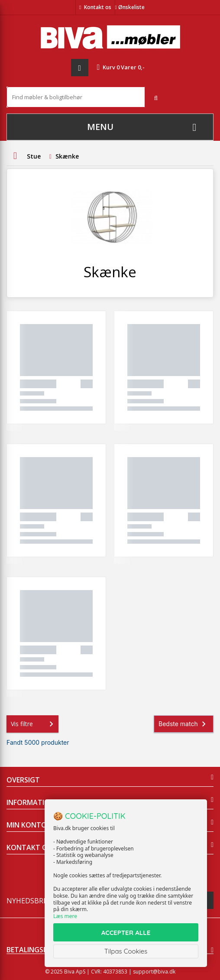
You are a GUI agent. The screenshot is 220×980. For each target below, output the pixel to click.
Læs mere (65, 916)
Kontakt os (98, 7)
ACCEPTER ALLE (126, 933)
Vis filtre (34, 724)
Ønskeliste (130, 7)
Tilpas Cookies (126, 951)
